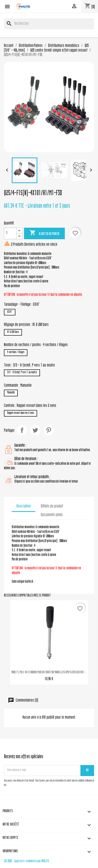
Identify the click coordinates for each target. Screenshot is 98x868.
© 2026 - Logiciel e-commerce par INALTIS (27, 861)
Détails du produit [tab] (52, 506)
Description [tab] (24, 506)
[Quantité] (10, 233)
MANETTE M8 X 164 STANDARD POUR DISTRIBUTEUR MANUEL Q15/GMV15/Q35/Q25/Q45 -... (49, 673)
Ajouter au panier (44, 233)
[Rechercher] (49, 24)
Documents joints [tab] (52, 515)
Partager (22, 430)
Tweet (35, 430)
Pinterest (49, 430)
